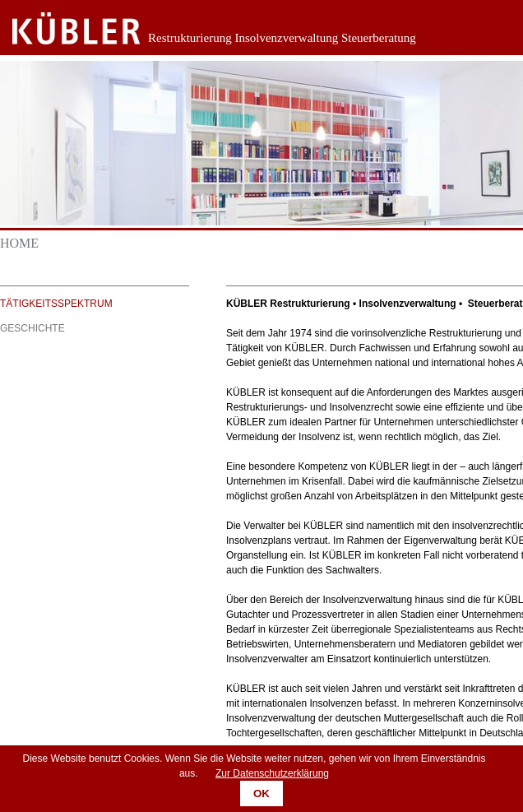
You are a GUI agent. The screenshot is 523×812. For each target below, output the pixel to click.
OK (261, 793)
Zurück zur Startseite (64, 29)
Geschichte (32, 328)
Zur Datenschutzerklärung (272, 773)
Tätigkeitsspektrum (56, 304)
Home (19, 243)
